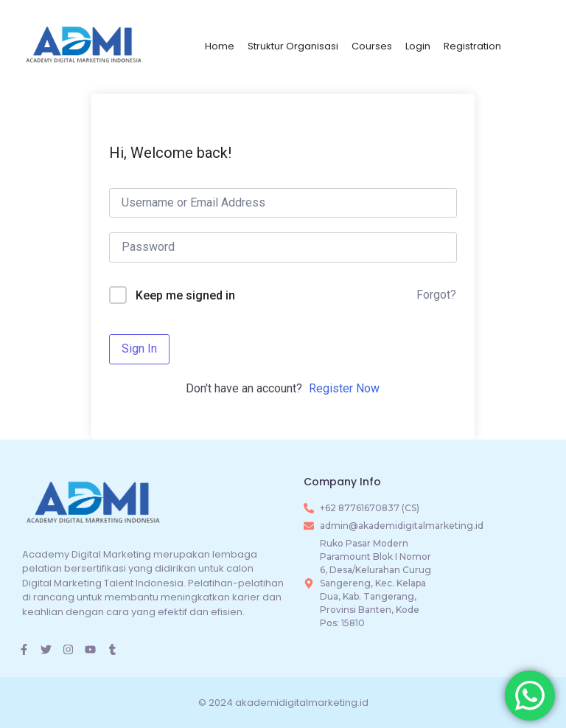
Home (220, 46)
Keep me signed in (185, 295)
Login (418, 46)
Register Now (344, 388)
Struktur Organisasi (293, 46)
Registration (472, 46)
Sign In (139, 349)
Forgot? (436, 295)
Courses (372, 46)
